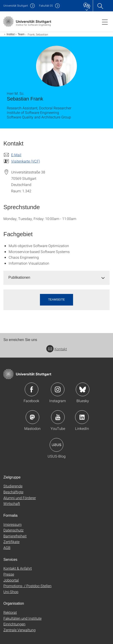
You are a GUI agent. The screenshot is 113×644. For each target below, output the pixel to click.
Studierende (13, 486)
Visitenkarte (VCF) (26, 161)
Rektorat (10, 612)
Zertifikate (11, 542)
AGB (7, 548)
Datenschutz (14, 530)
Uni (16, 6)
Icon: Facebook (32, 389)
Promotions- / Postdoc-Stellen (27, 586)
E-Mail (16, 155)
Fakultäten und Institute (22, 618)
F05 (46, 6)
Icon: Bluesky (83, 389)
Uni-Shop (11, 592)
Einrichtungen (14, 624)
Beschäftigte (13, 492)
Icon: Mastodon (32, 417)
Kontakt (57, 349)
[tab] (56, 278)
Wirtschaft (12, 503)
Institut (11, 34)
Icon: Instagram (58, 389)
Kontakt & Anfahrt (18, 568)
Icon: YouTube (58, 417)
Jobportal (11, 580)
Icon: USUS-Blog (56, 445)
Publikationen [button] (19, 277)
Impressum (12, 524)
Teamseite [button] (56, 299)
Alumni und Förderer (20, 498)
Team (21, 34)
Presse (9, 574)
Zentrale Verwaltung (20, 630)
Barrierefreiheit (15, 536)
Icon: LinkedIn (82, 417)
